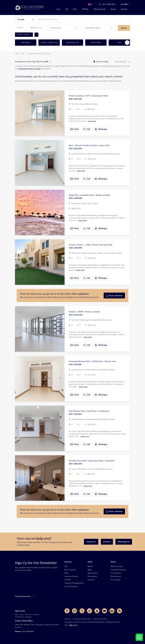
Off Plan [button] (85, 9)
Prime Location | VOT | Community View (88, 96)
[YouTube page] (104, 611)
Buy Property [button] (70, 570)
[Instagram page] (74, 611)
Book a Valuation (114, 296)
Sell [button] (67, 9)
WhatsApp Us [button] (124, 542)
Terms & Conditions (100, 619)
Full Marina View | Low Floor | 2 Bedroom (89, 411)
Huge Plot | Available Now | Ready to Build (89, 195)
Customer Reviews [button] (118, 570)
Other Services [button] (100, 9)
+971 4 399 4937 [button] (107, 4)
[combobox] (84, 20)
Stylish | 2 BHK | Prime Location (84, 312)
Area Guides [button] (93, 573)
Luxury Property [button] (71, 587)
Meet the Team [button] (117, 567)
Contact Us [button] (91, 542)
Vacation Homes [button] (71, 577)
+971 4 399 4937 (28, 632)
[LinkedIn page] (112, 611)
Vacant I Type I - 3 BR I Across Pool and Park (91, 245)
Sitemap (68, 619)
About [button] (113, 9)
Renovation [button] (92, 577)
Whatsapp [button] (101, 129)
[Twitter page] (82, 611)
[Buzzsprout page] (97, 611)
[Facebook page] (67, 611)
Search (124, 28)
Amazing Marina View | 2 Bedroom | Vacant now (92, 361)
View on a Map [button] (101, 62)
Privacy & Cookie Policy (82, 619)
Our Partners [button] (116, 573)
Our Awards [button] (116, 580)
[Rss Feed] (119, 611)
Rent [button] (75, 9)
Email (74, 129)
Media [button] (90, 567)
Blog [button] (90, 570)
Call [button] (87, 129)
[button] (29, 8)
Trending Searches (23, 597)
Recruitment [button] (116, 577)
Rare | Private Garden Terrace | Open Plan (89, 145)
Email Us (107, 542)
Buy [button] (58, 9)
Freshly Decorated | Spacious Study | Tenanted (92, 461)
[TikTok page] (89, 611)
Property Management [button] (74, 583)
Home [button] (17, 54)
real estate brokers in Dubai (29, 69)
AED (124, 4)
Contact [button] (124, 9)
